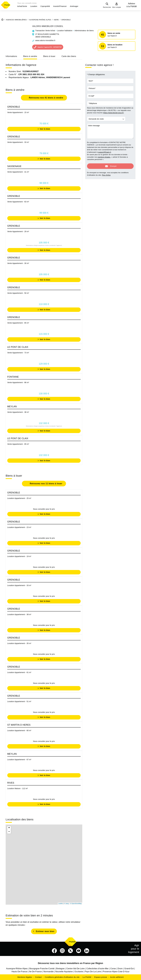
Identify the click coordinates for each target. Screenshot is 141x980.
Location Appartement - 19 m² (19, 556)
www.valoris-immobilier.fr (45, 40)
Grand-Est (129, 969)
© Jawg (66, 904)
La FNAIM (87, 977)
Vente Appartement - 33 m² (18, 142)
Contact (38, 977)
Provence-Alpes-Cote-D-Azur (116, 972)
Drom (120, 969)
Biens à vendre (30, 56)
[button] (22, 6)
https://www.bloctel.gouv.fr (113, 113)
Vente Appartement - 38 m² (18, 412)
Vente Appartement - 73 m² (18, 353)
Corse (113, 969)
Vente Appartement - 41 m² (18, 172)
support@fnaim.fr (104, 152)
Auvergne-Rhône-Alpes (17, 969)
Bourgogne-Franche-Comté (42, 969)
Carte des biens (69, 56)
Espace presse (101, 977)
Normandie (49, 972)
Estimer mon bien (45, 931)
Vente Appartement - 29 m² (18, 231)
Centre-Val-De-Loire (75, 969)
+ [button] (9, 828)
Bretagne (60, 969)
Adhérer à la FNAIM (132, 5)
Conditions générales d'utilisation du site (62, 977)
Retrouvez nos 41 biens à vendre (46, 98)
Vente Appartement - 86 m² (18, 382)
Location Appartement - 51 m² (19, 701)
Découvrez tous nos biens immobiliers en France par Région (71, 963)
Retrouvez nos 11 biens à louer (46, 484)
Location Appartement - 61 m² (19, 672)
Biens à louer (49, 56)
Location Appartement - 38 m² (19, 614)
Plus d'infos (106, 175)
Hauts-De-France (19, 972)
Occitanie (79, 972)
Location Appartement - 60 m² (19, 730)
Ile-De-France (35, 972)
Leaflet (61, 904)
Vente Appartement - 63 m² (18, 202)
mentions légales (104, 157)
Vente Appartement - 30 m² (18, 263)
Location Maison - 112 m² (18, 788)
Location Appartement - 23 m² (19, 527)
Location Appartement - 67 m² (19, 760)
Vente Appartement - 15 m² (18, 112)
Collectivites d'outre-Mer (97, 969)
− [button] (9, 832)
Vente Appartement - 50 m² (18, 293)
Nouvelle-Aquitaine (64, 972)
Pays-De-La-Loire (93, 972)
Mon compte (117, 7)
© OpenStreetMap (76, 904)
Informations (11, 56)
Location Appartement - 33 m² (19, 585)
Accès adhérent (117, 977)
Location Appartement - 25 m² (19, 498)
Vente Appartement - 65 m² (18, 323)
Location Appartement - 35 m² (19, 643)
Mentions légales (25, 977)
